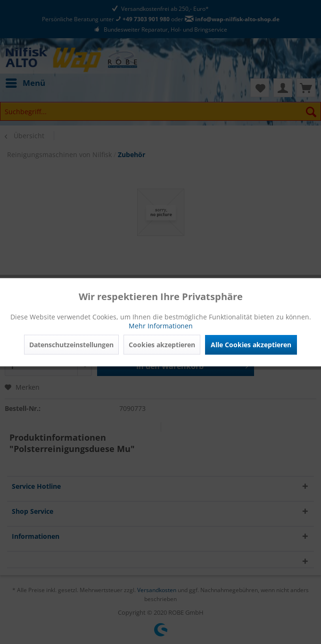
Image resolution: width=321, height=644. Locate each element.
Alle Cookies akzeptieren (251, 344)
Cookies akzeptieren (162, 344)
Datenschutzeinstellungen (71, 344)
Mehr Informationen (161, 325)
